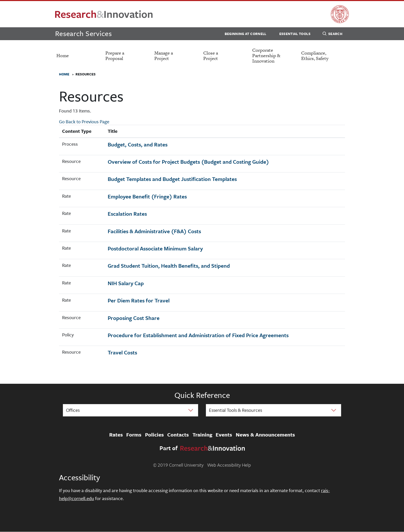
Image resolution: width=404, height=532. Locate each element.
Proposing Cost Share (134, 318)
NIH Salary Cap (126, 283)
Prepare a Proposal (115, 56)
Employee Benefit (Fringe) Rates (147, 196)
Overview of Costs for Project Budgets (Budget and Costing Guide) (188, 162)
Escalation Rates (127, 214)
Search (333, 34)
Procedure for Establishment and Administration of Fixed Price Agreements (198, 335)
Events (224, 435)
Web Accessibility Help (229, 465)
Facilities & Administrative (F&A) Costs (154, 231)
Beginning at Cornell (246, 34)
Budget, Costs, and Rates (138, 144)
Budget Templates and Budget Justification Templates (172, 179)
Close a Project (211, 56)
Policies (154, 435)
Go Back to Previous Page (84, 121)
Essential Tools (295, 34)
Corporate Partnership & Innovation (266, 55)
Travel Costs (122, 352)
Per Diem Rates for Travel (139, 300)
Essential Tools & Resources (235, 410)
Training (202, 435)
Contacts (178, 435)
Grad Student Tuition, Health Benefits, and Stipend (169, 266)
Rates (116, 435)
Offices (73, 410)
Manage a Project (164, 56)
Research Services (83, 33)
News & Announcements (265, 435)
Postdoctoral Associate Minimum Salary (155, 248)
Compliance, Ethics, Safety (315, 56)
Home (63, 55)
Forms (134, 435)
